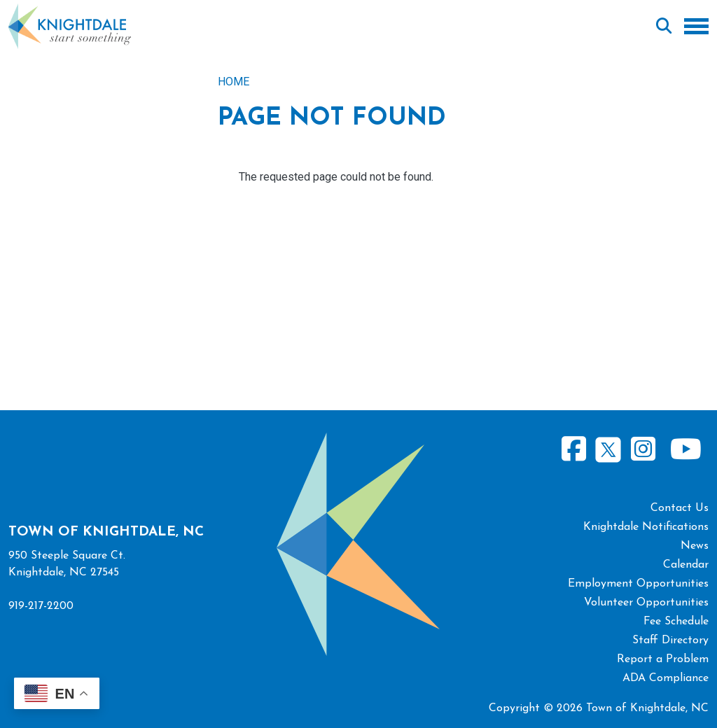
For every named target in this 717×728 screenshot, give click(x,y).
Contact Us (680, 508)
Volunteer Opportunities (646, 603)
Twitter (608, 448)
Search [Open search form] (664, 27)
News (695, 546)
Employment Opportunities (638, 584)
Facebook (574, 450)
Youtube (685, 450)
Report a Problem (663, 659)
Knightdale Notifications (646, 527)
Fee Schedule (676, 622)
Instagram (643, 450)
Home (234, 82)
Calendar (686, 565)
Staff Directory (670, 640)
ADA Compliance (666, 678)
